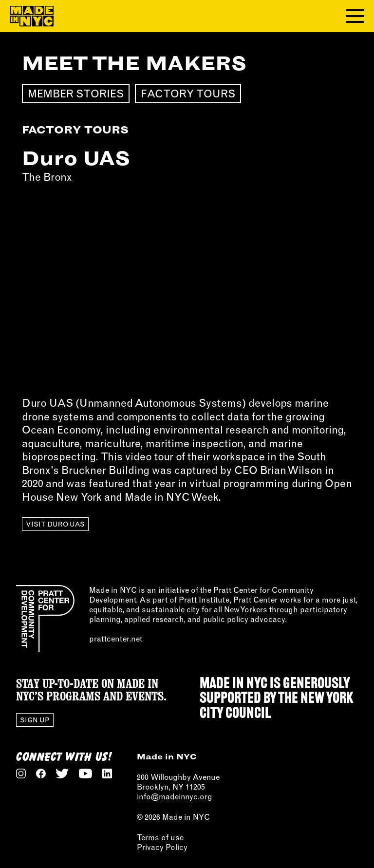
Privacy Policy (162, 847)
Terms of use (160, 837)
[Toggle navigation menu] (355, 16)
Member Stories (76, 94)
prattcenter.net (116, 639)
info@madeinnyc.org (175, 796)
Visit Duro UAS (55, 524)
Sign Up (35, 720)
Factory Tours (188, 94)
